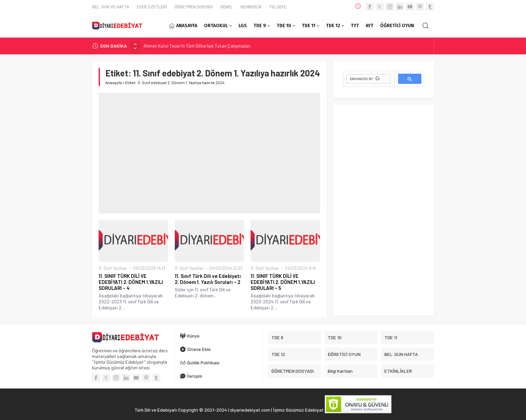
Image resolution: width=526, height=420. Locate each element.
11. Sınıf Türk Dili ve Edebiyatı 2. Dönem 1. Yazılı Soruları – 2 (208, 279)
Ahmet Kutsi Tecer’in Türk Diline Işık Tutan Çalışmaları (197, 46)
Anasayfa (114, 82)
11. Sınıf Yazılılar (113, 268)
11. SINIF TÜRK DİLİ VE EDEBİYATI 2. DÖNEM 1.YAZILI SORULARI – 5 (283, 282)
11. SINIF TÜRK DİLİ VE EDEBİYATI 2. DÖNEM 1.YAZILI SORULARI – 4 (131, 282)
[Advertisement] (209, 153)
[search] (365, 79)
